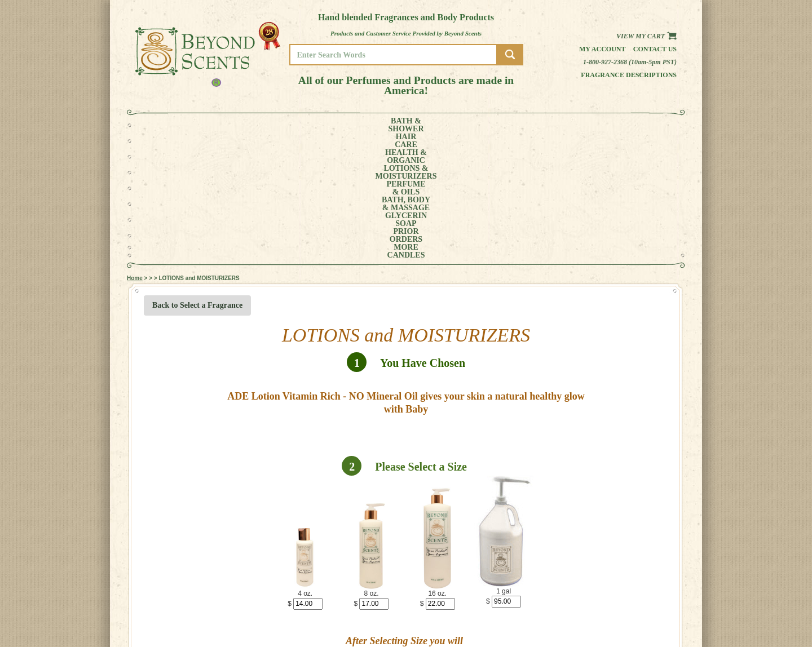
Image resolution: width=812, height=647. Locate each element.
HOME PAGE (635, 597)
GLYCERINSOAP (501, 125)
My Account (603, 49)
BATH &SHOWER (177, 125)
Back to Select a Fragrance (197, 179)
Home (135, 152)
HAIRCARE (218, 125)
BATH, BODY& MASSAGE (443, 125)
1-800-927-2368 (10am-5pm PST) (630, 62)
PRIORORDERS (550, 125)
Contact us (655, 49)
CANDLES (634, 125)
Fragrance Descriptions (629, 75)
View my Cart (646, 36)
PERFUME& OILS (388, 125)
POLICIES (631, 613)
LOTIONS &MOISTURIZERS (326, 125)
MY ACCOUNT (637, 605)
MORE (591, 125)
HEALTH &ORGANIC (262, 125)
